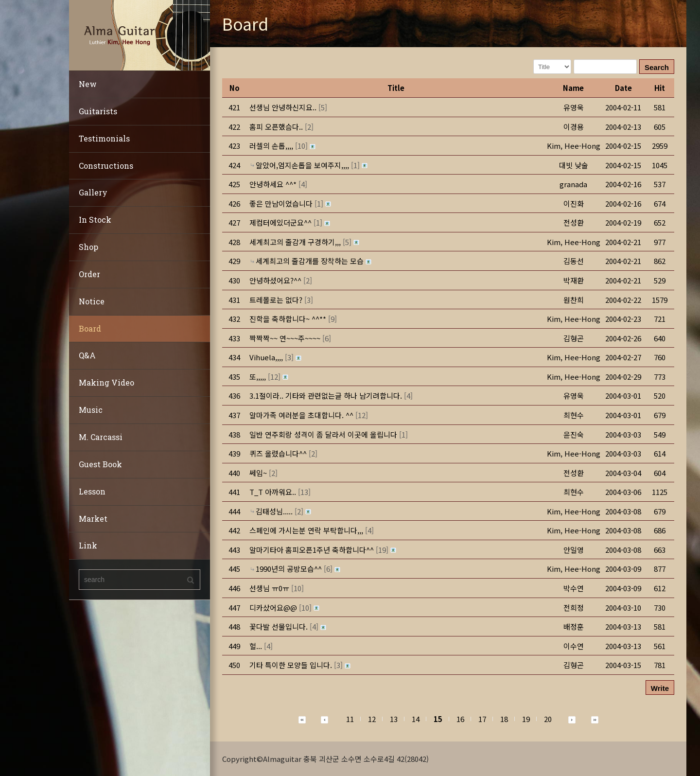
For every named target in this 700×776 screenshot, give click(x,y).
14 (416, 719)
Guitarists (98, 111)
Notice (92, 301)
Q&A (87, 355)
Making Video (106, 382)
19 (526, 719)
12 (372, 719)
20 (548, 719)
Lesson (92, 491)
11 (350, 719)
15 (438, 719)
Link (88, 545)
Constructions (106, 166)
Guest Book (100, 464)
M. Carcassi (101, 437)
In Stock (95, 220)
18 (504, 719)
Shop (88, 247)
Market (93, 519)
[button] (574, 146)
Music (91, 410)
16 (460, 719)
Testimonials (104, 138)
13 (394, 719)
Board (90, 328)
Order (89, 274)
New (88, 84)
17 (482, 719)
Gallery (93, 192)
